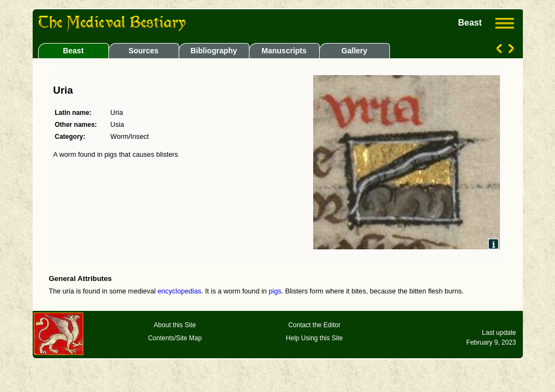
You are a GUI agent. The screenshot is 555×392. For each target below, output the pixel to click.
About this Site (175, 325)
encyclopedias (179, 291)
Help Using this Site (315, 338)
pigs (275, 291)
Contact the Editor (314, 325)
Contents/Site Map (175, 338)
